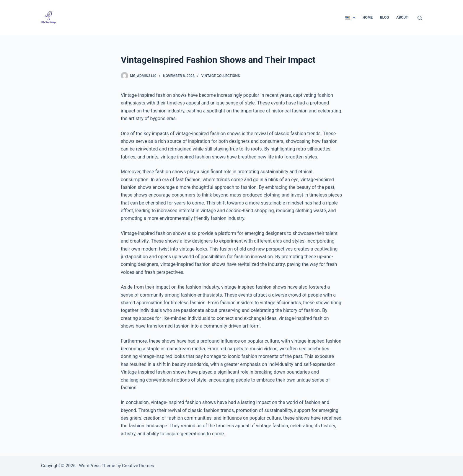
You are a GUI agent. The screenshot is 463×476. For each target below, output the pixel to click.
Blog (384, 17)
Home (368, 17)
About (402, 17)
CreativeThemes (138, 466)
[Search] (420, 18)
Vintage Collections (221, 76)
